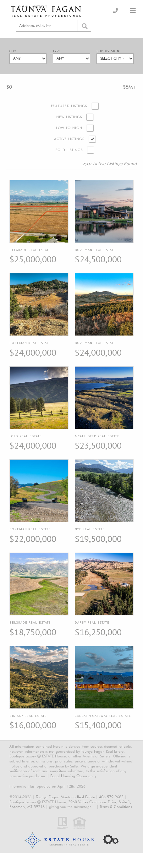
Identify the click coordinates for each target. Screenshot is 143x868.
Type (57, 51)
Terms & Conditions (116, 807)
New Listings (69, 117)
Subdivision (108, 51)
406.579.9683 (111, 797)
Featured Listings (69, 106)
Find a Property (32, 6)
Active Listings (69, 139)
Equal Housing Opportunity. (74, 776)
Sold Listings (69, 150)
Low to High (69, 128)
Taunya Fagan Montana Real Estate (65, 797)
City (13, 51)
